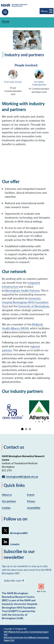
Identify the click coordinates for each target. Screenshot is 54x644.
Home (6, 21)
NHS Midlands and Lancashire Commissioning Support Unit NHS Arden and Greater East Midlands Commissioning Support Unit (26, 636)
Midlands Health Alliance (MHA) (22, 326)
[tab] (22, 429)
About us (7, 495)
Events (31, 495)
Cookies (6, 508)
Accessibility (34, 508)
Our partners (9, 501)
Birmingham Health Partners (22, 290)
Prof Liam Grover (13, 82)
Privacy (31, 501)
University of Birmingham (34, 306)
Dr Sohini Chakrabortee (39, 83)
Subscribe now (14, 580)
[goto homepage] (26, 5)
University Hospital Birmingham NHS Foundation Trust (25, 302)
